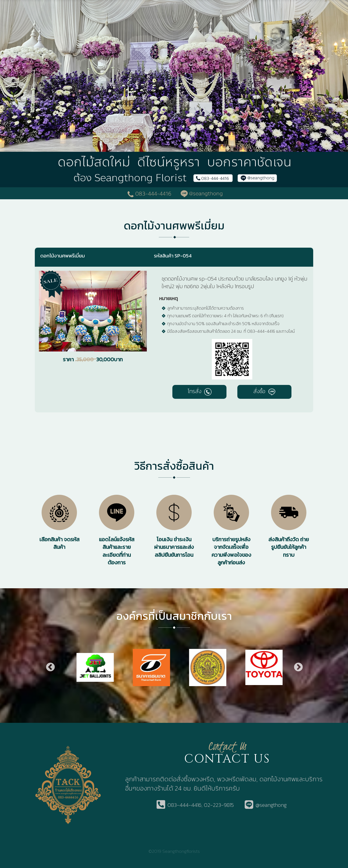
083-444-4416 (184, 805)
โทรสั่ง (200, 391)
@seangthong (271, 805)
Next (298, 668)
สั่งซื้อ (264, 391)
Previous (50, 668)
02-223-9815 (219, 805)
